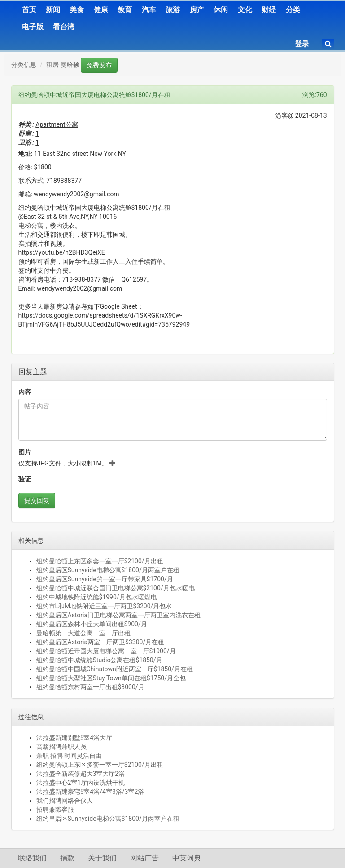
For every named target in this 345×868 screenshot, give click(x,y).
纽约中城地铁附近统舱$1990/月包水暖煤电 (97, 597)
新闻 (53, 10)
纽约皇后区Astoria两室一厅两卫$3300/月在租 (100, 642)
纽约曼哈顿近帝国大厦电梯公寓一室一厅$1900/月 (106, 651)
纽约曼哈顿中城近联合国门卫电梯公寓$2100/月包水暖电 (116, 588)
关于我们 (102, 858)
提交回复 (37, 500)
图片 (25, 452)
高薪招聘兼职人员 (61, 747)
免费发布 (99, 65)
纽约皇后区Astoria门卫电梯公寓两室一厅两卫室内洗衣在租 (119, 615)
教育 (125, 10)
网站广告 (144, 858)
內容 (25, 392)
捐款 (67, 858)
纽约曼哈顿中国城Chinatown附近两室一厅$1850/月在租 (115, 669)
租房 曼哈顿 (63, 65)
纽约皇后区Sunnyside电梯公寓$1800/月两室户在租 (108, 570)
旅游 (173, 10)
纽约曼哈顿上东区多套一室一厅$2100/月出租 (100, 561)
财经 (269, 10)
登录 (302, 44)
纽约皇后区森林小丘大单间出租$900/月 (92, 624)
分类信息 (24, 65)
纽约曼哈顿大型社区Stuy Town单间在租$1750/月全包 (111, 678)
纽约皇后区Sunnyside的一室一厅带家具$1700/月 (105, 579)
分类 (293, 10)
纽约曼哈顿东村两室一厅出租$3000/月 (90, 687)
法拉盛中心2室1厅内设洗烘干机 (81, 783)
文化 (245, 10)
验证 (25, 479)
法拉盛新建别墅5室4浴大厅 (74, 738)
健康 (101, 10)
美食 (77, 10)
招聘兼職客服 (55, 810)
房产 (197, 10)
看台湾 (64, 27)
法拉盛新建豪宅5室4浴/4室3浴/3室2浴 (90, 792)
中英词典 (187, 858)
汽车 (149, 10)
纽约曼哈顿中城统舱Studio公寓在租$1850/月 (99, 660)
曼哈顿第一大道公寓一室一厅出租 (83, 633)
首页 (29, 10)
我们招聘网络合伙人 (65, 801)
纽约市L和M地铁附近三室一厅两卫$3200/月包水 (104, 606)
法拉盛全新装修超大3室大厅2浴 (81, 774)
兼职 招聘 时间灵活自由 (69, 756)
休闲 (221, 10)
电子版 (33, 27)
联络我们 (32, 858)
